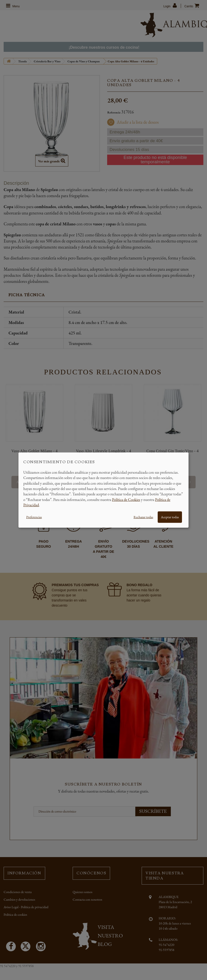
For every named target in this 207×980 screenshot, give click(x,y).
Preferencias (34, 517)
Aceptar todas (170, 517)
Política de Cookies (126, 499)
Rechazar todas (143, 517)
